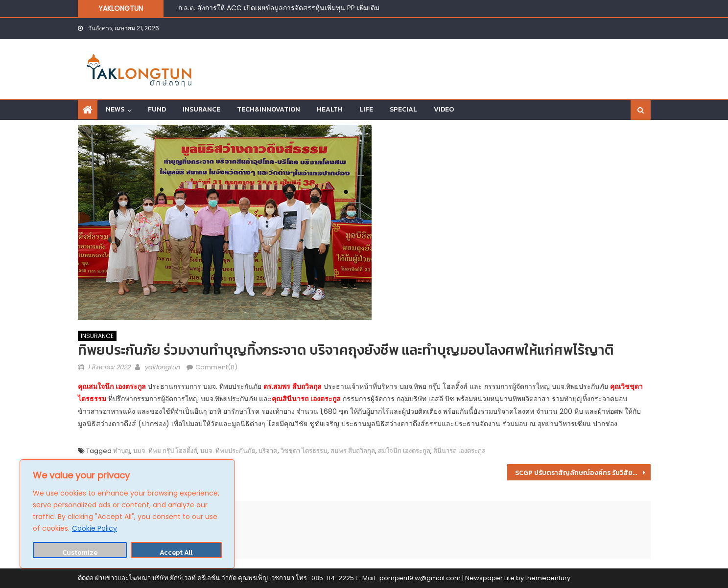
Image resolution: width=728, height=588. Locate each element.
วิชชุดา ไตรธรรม (304, 451)
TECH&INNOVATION (269, 109)
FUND (157, 109)
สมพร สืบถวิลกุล (353, 451)
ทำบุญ (122, 451)
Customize (80, 553)
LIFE (366, 109)
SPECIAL (403, 109)
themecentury (548, 578)
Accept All (176, 553)
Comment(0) (216, 367)
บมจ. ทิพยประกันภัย (228, 451)
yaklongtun (162, 367)
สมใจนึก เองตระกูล (404, 451)
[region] (127, 514)
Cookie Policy (94, 528)
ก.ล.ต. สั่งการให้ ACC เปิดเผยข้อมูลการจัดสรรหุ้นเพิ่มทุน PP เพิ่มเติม (279, 8)
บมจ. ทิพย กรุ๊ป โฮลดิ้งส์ (165, 451)
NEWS (115, 109)
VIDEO (444, 109)
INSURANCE (201, 109)
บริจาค (268, 451)
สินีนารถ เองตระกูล (459, 451)
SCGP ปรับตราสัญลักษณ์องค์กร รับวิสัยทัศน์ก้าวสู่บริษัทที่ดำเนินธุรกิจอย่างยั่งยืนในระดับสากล (583, 473)
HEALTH (330, 109)
